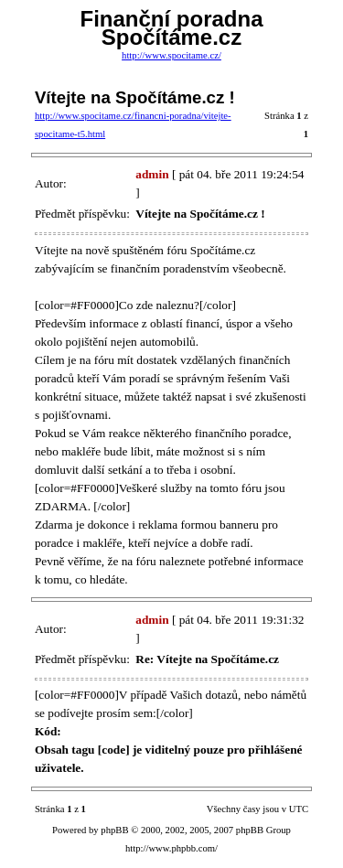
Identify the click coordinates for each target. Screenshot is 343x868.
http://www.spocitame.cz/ (171, 55)
